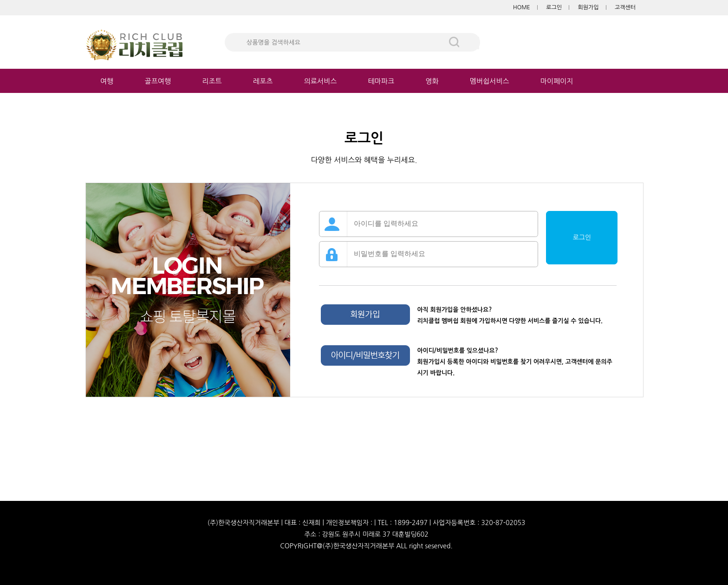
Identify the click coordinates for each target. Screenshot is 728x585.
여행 (107, 81)
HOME (522, 7)
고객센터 (625, 7)
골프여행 (158, 81)
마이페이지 (557, 81)
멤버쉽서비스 (490, 81)
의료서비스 (321, 81)
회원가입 (588, 7)
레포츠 (263, 81)
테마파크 (381, 81)
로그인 (554, 7)
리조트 (212, 81)
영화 (432, 81)
